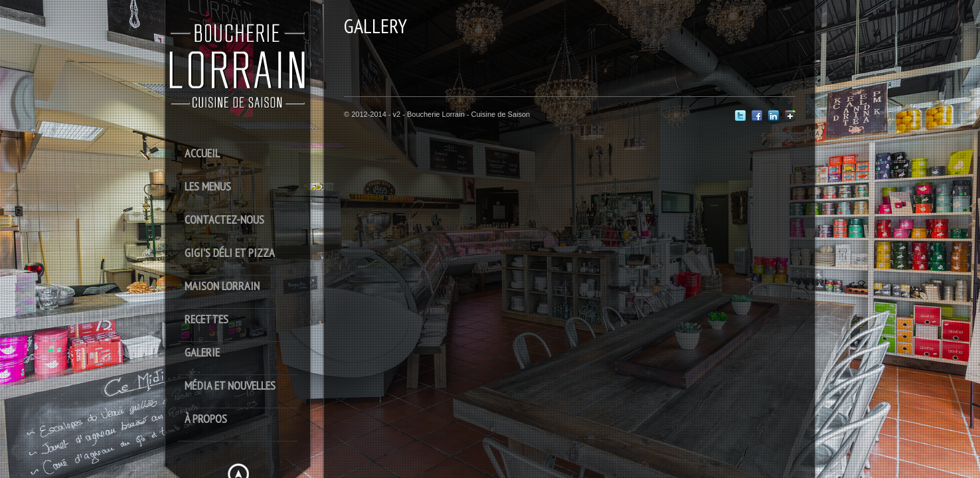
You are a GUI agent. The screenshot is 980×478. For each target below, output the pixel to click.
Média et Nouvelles (230, 386)
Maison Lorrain (222, 286)
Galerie (202, 353)
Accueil (202, 154)
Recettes (206, 320)
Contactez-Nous (224, 220)
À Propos (206, 419)
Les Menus (208, 187)
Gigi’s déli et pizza (230, 253)
